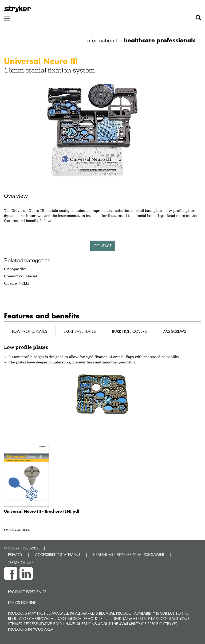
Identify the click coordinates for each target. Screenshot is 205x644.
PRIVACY (15, 555)
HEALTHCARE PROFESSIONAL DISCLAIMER (129, 555)
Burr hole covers (129, 331)
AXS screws (175, 331)
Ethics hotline (22, 603)
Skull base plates (80, 331)
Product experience (27, 592)
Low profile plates (30, 331)
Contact (103, 246)
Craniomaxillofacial (20, 276)
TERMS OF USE (21, 563)
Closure (10, 283)
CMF (25, 283)
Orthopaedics (15, 269)
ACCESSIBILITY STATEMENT (58, 555)
